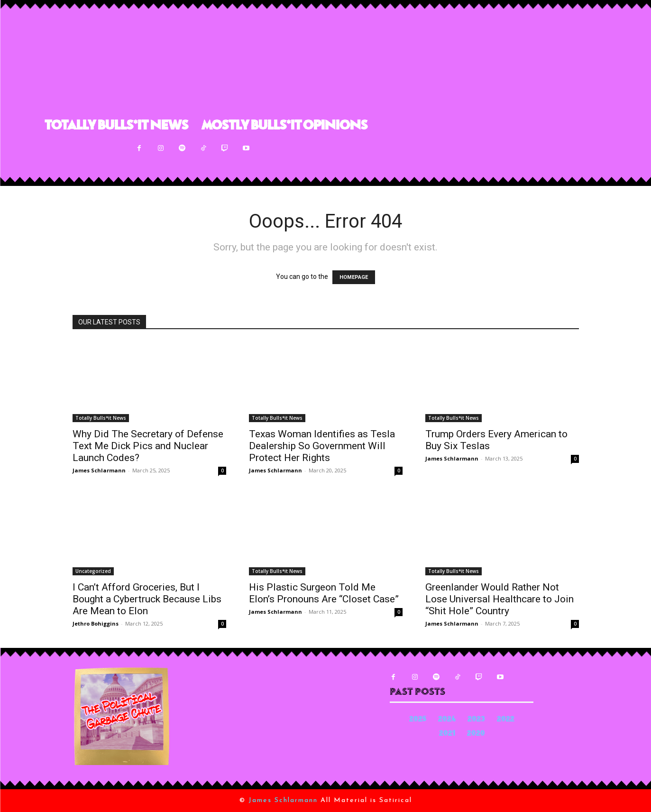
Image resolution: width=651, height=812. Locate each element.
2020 (476, 734)
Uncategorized (93, 571)
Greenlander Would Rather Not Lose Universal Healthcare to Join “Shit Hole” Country (500, 599)
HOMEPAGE (354, 277)
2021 (447, 734)
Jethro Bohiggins (96, 623)
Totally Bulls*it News (101, 418)
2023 (476, 720)
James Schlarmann (99, 470)
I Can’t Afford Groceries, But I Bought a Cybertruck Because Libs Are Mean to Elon (147, 599)
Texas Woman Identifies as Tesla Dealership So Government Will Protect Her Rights (322, 446)
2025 (418, 720)
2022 (506, 720)
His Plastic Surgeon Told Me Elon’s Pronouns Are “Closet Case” (324, 593)
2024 (447, 720)
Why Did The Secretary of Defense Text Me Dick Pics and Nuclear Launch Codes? (148, 446)
